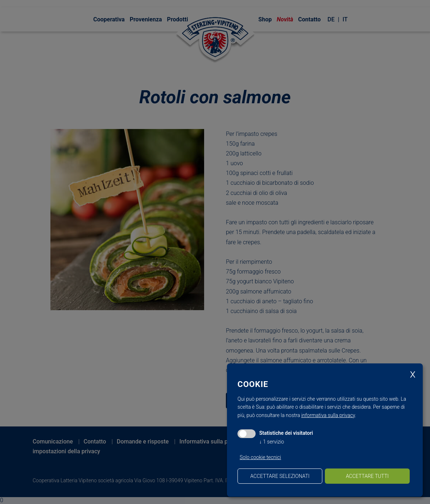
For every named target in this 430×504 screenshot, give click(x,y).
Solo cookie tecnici (260, 457)
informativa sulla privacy (328, 415)
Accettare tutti (367, 476)
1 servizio (272, 442)
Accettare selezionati (280, 476)
